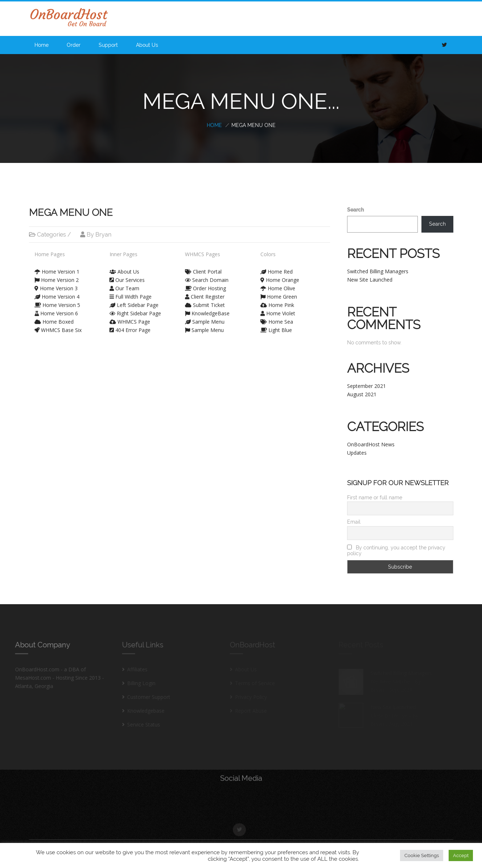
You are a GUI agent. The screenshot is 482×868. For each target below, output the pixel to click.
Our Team (124, 284)
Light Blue (276, 326)
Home (42, 45)
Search (355, 210)
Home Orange (280, 276)
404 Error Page (130, 326)
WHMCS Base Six (58, 326)
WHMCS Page (130, 317)
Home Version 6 (56, 309)
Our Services (127, 276)
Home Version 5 (57, 301)
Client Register (205, 292)
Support (108, 45)
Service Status (139, 724)
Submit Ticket (205, 301)
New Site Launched (370, 280)
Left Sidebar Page (134, 301)
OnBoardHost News (371, 444)
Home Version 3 (56, 284)
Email (354, 522)
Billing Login (137, 683)
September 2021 (366, 386)
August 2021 (362, 394)
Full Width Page (131, 292)
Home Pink (277, 301)
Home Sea (277, 317)
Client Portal (203, 267)
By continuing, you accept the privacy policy (396, 550)
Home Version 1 (57, 267)
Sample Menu (205, 317)
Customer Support (145, 697)
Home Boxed (54, 317)
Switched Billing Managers (378, 271)
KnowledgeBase (207, 309)
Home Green (279, 292)
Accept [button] (461, 855)
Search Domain (207, 276)
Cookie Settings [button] (422, 855)
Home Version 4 (57, 292)
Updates (357, 453)
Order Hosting (205, 284)
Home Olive (278, 284)
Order (74, 45)
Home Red (277, 267)
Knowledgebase (142, 711)
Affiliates (133, 669)
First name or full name (375, 498)
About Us (147, 45)
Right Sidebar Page (135, 309)
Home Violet (278, 309)
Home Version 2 (57, 276)
